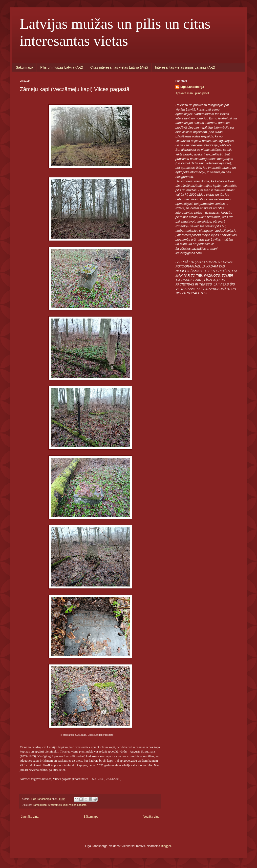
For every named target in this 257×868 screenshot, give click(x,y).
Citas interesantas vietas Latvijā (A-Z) (119, 67)
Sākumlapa (24, 67)
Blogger (166, 846)
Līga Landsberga (192, 87)
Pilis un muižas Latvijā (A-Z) (62, 67)
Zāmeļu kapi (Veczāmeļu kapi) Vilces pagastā (60, 805)
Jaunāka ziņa (30, 817)
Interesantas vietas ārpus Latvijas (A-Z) (185, 67)
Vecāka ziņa (151, 817)
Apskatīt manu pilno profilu (193, 93)
